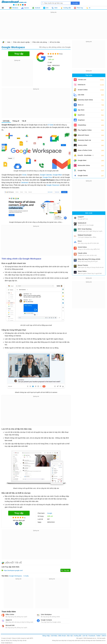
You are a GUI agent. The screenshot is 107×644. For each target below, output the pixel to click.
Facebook (92, 636)
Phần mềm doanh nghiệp (21, 42)
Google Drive (47, 177)
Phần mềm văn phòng (40, 42)
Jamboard (25, 183)
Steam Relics (82, 271)
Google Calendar (46, 175)
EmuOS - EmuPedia (86, 155)
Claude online (82, 253)
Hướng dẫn (78, 636)
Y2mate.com (82, 80)
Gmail (24, 175)
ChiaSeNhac (82, 125)
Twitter (98, 636)
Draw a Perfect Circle (85, 150)
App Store (81, 110)
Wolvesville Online (84, 165)
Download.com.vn (3, 42)
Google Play (82, 170)
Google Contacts (46, 620)
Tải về (24, 121)
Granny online (82, 145)
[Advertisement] (53, 27)
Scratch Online (83, 90)
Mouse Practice (83, 265)
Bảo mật (70, 636)
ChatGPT (81, 217)
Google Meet (57, 175)
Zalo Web (81, 95)
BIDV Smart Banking (85, 229)
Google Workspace (15, 576)
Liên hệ (85, 636)
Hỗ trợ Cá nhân (55, 42)
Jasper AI (9, 620)
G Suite (50, 125)
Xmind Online (82, 247)
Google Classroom (53, 185)
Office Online (10, 614)
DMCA (104, 636)
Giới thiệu (6, 121)
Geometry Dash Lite (84, 140)
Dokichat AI (82, 85)
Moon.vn (81, 105)
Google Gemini (83, 175)
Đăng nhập (46, 636)
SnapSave (81, 120)
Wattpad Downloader (85, 235)
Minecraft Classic (83, 135)
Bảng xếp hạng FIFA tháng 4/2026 (89, 259)
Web (9, 42)
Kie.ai (80, 241)
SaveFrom (81, 115)
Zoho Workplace (46, 614)
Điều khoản (62, 636)
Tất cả (4, 8)
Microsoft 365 (10, 625)
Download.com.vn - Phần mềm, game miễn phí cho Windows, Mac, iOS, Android (14, 3)
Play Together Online (85, 130)
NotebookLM (82, 223)
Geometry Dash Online (85, 100)
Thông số (16, 121)
